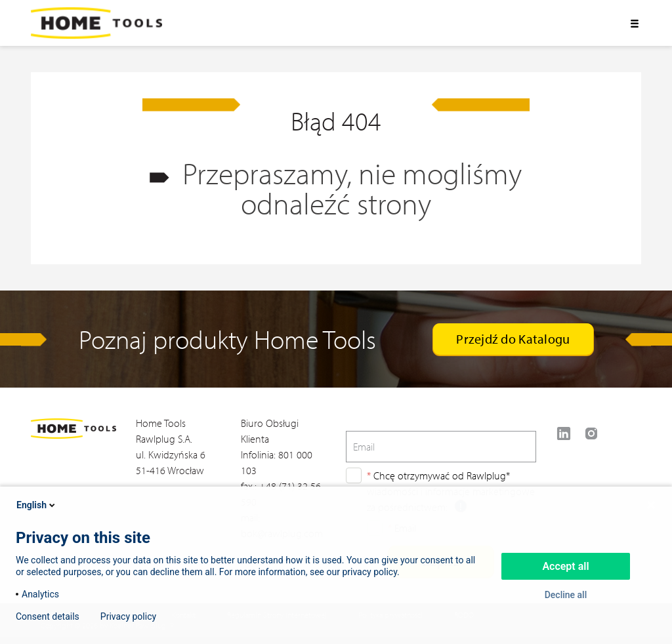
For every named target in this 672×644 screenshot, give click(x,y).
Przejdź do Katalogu (513, 339)
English (37, 505)
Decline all (566, 595)
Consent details (48, 616)
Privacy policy (128, 616)
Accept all (565, 566)
